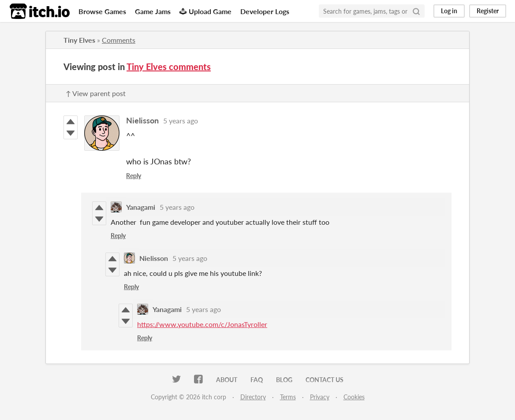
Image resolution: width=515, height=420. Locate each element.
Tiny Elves (79, 40)
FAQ (257, 380)
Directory (253, 397)
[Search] (416, 11)
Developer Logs (265, 11)
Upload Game (205, 11)
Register (488, 11)
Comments (119, 40)
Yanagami (141, 207)
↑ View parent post (96, 93)
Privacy (320, 397)
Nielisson (142, 120)
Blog (284, 380)
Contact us (325, 380)
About (227, 380)
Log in (449, 11)
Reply (134, 176)
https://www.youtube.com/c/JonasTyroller (202, 324)
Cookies (354, 397)
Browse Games (102, 11)
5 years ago (181, 121)
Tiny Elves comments (169, 67)
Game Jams (153, 11)
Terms (288, 397)
